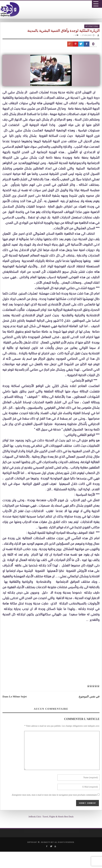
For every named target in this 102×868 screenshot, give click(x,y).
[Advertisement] (52, 653)
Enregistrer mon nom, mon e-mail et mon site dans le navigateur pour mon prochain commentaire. (54, 795)
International (92, 26)
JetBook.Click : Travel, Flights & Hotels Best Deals (51, 817)
